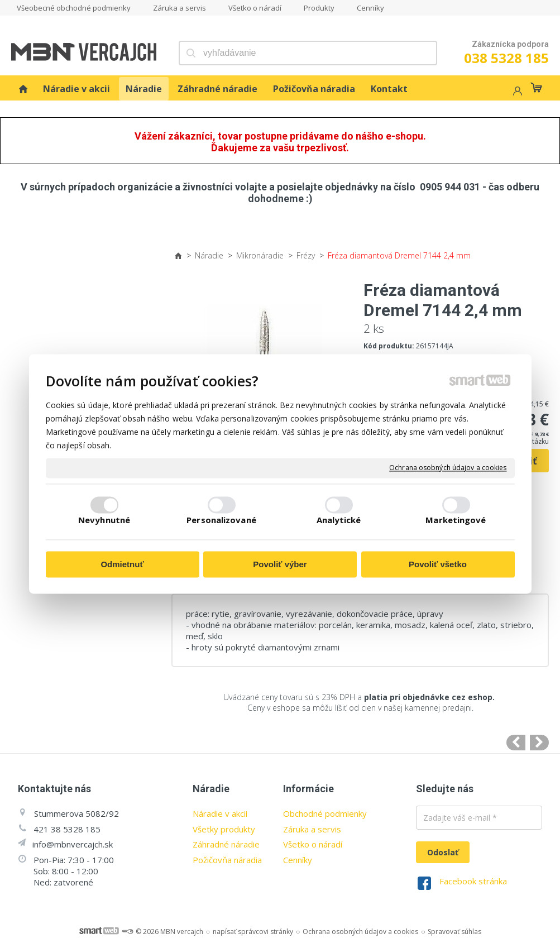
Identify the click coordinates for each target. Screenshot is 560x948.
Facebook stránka (473, 881)
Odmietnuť (122, 564)
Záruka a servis (312, 829)
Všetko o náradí (313, 844)
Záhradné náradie (226, 844)
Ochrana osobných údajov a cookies (448, 468)
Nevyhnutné (104, 520)
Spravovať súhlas (454, 932)
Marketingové (456, 520)
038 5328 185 (506, 58)
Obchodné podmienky (325, 813)
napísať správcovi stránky (253, 932)
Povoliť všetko (438, 564)
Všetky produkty (224, 829)
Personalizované (221, 520)
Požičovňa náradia (227, 860)
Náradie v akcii (220, 813)
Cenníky (298, 860)
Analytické (339, 520)
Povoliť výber (280, 564)
